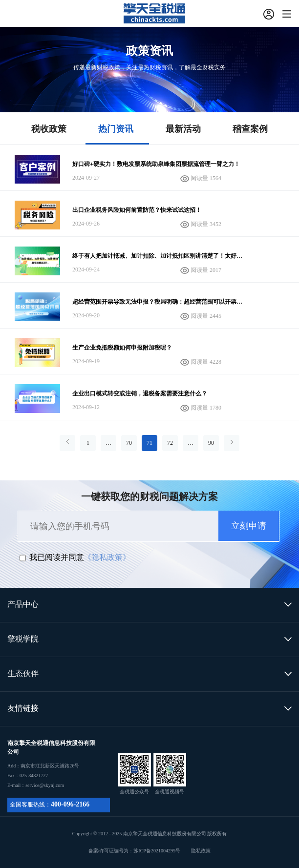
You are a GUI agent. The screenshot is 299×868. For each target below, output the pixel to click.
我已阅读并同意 (57, 557)
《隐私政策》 (107, 557)
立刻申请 (249, 526)
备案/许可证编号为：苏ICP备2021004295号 (150, 851)
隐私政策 (201, 851)
